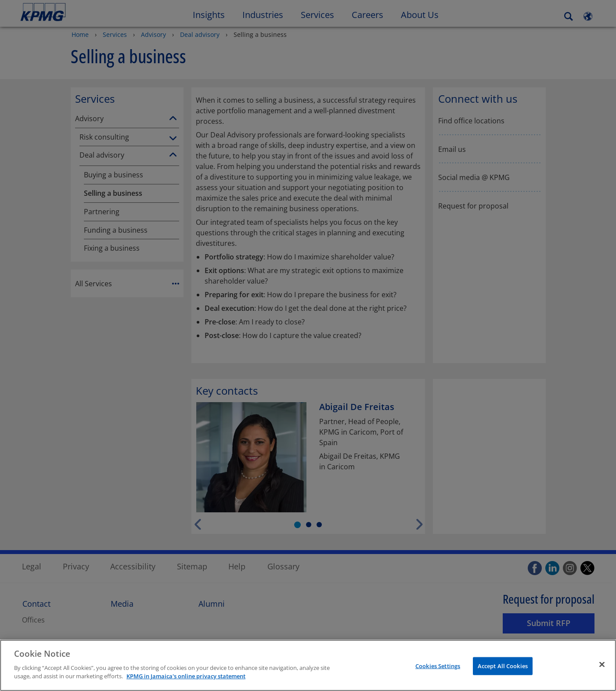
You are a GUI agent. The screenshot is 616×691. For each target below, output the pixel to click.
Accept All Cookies (503, 677)
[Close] (602, 676)
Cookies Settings (438, 677)
